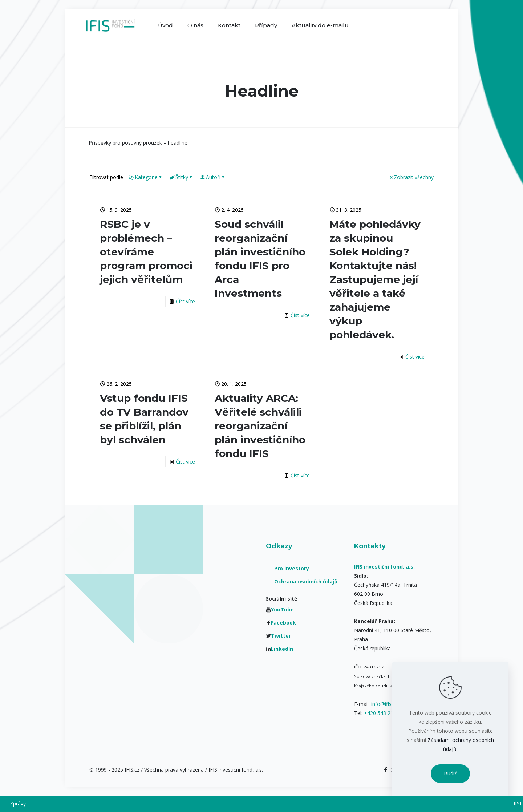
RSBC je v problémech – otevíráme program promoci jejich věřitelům (146, 252)
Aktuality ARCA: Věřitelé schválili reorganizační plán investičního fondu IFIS (260, 426)
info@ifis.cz (384, 704)
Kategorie (146, 177)
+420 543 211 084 (385, 713)
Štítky (181, 177)
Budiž (450, 773)
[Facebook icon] (386, 769)
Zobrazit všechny (411, 177)
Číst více (185, 301)
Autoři (213, 177)
